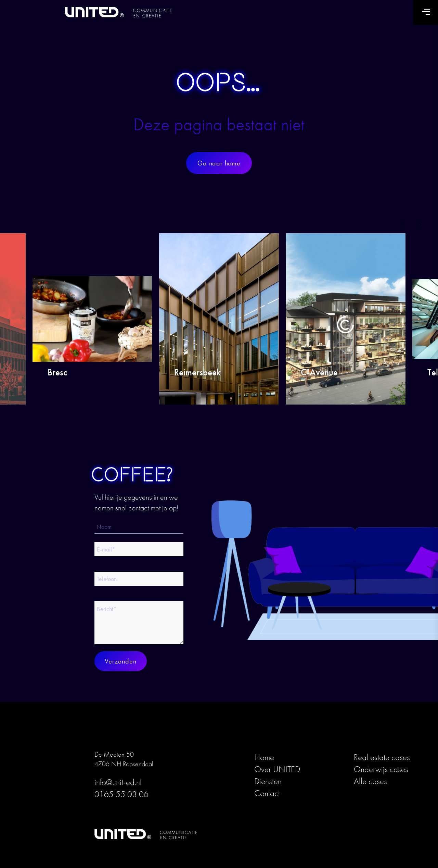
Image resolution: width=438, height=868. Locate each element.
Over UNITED (277, 769)
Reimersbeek (197, 373)
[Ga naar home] (219, 163)
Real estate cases (382, 757)
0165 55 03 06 (121, 794)
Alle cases (370, 781)
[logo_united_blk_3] (124, 12)
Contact (267, 793)
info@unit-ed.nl (118, 782)
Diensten (268, 781)
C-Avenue (319, 373)
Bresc (57, 373)
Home (264, 757)
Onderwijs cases (381, 769)
